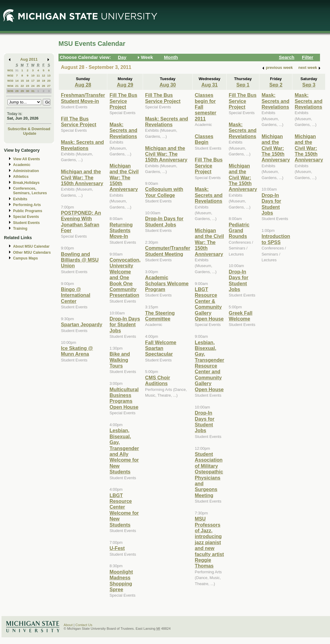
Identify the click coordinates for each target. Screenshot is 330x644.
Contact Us (84, 625)
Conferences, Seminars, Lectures (30, 191)
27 (49, 86)
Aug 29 (125, 85)
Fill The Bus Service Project (79, 122)
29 (22, 91)
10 (33, 75)
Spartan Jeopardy (82, 324)
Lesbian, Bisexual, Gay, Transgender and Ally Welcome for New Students (124, 451)
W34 (10, 86)
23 (27, 86)
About (68, 625)
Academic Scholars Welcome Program (167, 283)
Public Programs (28, 211)
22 (22, 86)
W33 (10, 81)
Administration (26, 171)
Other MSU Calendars (32, 253)
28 (17, 91)
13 (49, 75)
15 (22, 81)
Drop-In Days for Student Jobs (125, 325)
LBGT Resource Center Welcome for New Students (124, 510)
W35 (10, 91)
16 (27, 81)
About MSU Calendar (31, 246)
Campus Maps (25, 258)
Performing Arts (27, 205)
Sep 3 (309, 85)
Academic (22, 165)
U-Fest (117, 548)
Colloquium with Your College (164, 192)
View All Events (27, 159)
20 (49, 81)
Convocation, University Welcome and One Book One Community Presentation (125, 277)
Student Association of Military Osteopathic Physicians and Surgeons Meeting (209, 475)
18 (38, 81)
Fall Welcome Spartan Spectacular (161, 348)
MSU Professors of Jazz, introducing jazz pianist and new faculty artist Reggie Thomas (209, 542)
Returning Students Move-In (121, 230)
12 (43, 75)
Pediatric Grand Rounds (239, 230)
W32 (10, 75)
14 (17, 81)
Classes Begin (204, 139)
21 (17, 86)
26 (43, 86)
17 (33, 81)
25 (38, 86)
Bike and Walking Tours (120, 360)
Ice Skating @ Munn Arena (77, 351)
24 (33, 86)
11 (38, 75)
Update (30, 133)
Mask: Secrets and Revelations (82, 145)
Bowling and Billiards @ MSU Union (80, 260)
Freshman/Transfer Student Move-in (83, 98)
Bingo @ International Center (76, 295)
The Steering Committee (160, 316)
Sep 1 (243, 85)
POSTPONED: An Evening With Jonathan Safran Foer (81, 222)
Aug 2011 (29, 59)
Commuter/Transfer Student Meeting (168, 251)
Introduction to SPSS (276, 239)
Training (20, 229)
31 (17, 70)
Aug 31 (209, 85)
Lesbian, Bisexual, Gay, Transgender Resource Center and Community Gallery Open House (210, 366)
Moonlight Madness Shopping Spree (121, 581)
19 (43, 81)
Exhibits (20, 199)
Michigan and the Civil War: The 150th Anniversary (82, 177)
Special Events (26, 217)
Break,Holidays (26, 183)
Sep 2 (276, 85)
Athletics (21, 177)
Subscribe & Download (29, 129)
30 (27, 91)
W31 (10, 70)
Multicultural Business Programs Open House (124, 398)
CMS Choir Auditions (158, 380)
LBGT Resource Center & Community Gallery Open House (209, 304)
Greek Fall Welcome (241, 316)
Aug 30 (168, 85)
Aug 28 (83, 85)
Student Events (26, 223)
